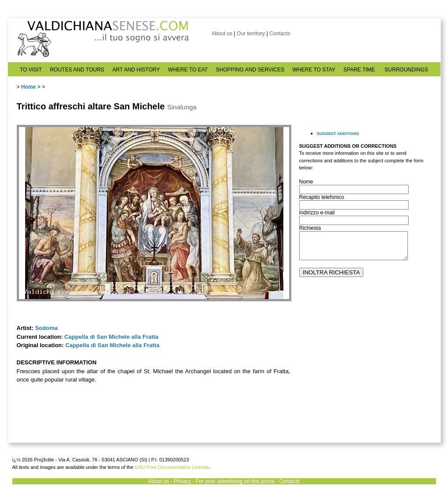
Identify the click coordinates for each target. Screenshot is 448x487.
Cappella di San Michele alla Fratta (111, 337)
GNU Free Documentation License (172, 467)
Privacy (182, 481)
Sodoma (46, 328)
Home (28, 87)
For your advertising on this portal (235, 481)
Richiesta (310, 228)
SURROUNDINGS (406, 70)
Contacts (280, 34)
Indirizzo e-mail (317, 213)
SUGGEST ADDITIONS (338, 134)
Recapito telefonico (322, 197)
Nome (306, 182)
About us (222, 34)
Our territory (251, 34)
